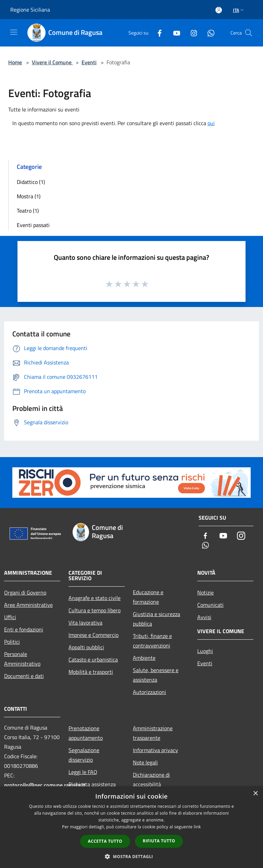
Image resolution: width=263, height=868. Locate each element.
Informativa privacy (155, 750)
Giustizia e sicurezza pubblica (156, 619)
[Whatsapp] (208, 33)
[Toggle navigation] (14, 32)
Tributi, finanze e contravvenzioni (152, 641)
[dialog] (131, 827)
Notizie (205, 592)
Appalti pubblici (86, 647)
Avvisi (204, 617)
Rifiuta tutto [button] (159, 841)
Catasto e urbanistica (93, 659)
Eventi (89, 62)
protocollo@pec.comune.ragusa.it (45, 785)
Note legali (145, 762)
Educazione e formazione (148, 597)
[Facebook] (157, 33)
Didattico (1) (31, 182)
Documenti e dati (24, 676)
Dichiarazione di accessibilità (151, 779)
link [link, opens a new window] (197, 827)
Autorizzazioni (149, 692)
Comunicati (210, 605)
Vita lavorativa (85, 623)
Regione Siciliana (30, 10)
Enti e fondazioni (24, 629)
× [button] (255, 794)
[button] (131, 856)
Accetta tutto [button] (105, 841)
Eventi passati (33, 225)
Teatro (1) (28, 211)
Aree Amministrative (28, 605)
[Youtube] (174, 33)
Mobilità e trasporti (91, 672)
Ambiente (144, 658)
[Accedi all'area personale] (219, 10)
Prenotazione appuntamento (86, 733)
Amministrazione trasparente (153, 733)
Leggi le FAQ (83, 772)
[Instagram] (191, 33)
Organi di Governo (25, 592)
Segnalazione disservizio (84, 755)
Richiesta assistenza (92, 784)
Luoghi (205, 651)
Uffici (10, 617)
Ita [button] (239, 10)
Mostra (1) (29, 196)
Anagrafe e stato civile (95, 598)
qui (211, 123)
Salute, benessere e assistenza (156, 675)
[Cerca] (249, 33)
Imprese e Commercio (93, 635)
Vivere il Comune (52, 62)
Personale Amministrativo (22, 659)
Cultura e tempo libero (95, 610)
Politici (12, 642)
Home (15, 62)
